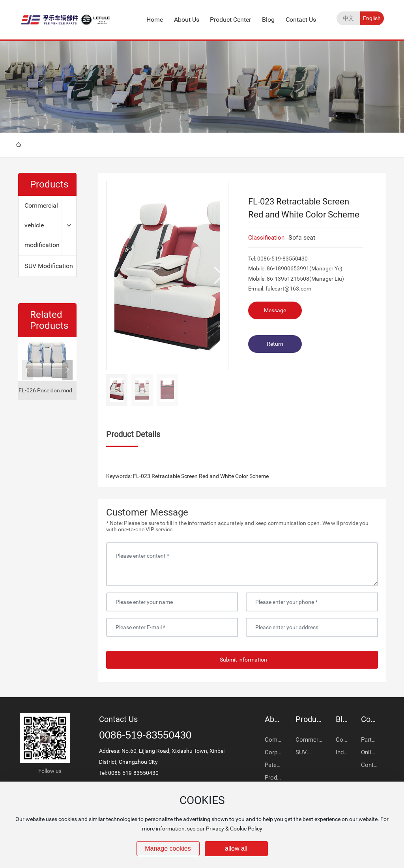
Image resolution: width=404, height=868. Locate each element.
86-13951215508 (288, 279)
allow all (236, 848)
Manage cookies (168, 848)
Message (275, 310)
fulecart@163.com (288, 289)
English (372, 18)
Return (275, 344)
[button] (67, 370)
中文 (348, 18)
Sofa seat (302, 237)
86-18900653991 (288, 268)
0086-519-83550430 (282, 259)
